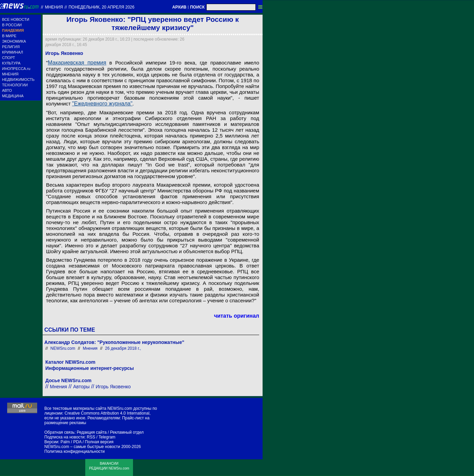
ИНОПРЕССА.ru (16, 69)
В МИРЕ (9, 36)
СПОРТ (9, 58)
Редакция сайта (92, 432)
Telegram (107, 437)
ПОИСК (197, 7)
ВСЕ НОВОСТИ (16, 19)
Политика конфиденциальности (75, 451)
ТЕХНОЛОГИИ (15, 85)
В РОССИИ (12, 25)
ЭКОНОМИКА (14, 41)
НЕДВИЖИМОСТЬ (18, 80)
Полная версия (99, 442)
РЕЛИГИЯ (11, 47)
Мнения (54, 7)
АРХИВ (179, 7)
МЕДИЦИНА (13, 96)
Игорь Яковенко (113, 387)
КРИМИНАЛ (12, 52)
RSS (91, 437)
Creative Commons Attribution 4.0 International (107, 413)
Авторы (81, 387)
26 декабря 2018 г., (123, 348)
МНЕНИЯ (10, 74)
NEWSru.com (63, 348)
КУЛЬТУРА (11, 63)
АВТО (7, 90)
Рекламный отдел (127, 432)
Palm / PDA (71, 442)
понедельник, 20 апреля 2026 (101, 7)
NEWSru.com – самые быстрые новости (82, 447)
